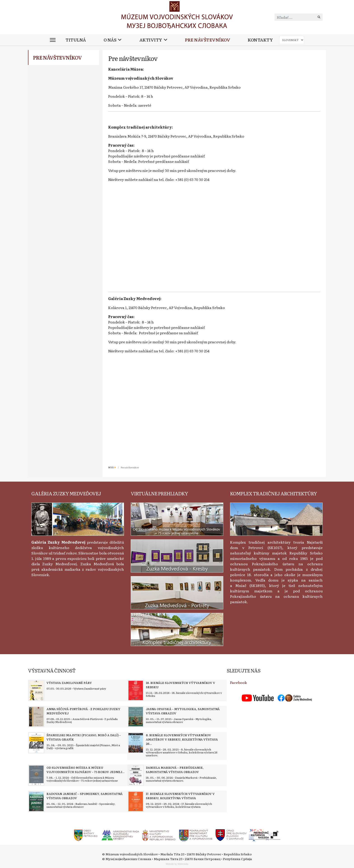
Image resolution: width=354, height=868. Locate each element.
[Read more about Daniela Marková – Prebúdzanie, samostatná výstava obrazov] (136, 775)
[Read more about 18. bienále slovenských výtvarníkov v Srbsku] (136, 690)
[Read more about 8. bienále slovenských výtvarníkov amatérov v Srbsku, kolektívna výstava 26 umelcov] (136, 743)
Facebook (239, 682)
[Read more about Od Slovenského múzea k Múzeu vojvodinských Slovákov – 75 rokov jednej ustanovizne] (36, 775)
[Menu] (53, 40)
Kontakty (260, 40)
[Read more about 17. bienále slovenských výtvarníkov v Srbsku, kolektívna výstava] (136, 801)
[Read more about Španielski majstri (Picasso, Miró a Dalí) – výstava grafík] (36, 743)
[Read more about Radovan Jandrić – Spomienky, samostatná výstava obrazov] (36, 801)
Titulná (76, 40)
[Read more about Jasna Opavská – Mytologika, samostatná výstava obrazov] (136, 717)
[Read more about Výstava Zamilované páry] (36, 690)
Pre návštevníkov (207, 40)
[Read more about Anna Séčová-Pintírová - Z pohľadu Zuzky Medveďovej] (36, 717)
